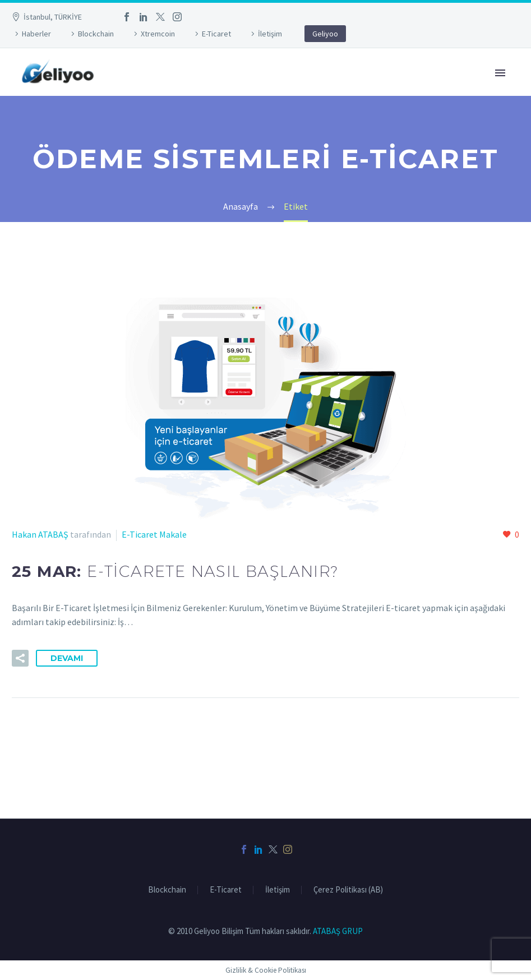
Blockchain (96, 34)
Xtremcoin (158, 34)
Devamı (67, 658)
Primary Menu (500, 73)
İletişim (270, 34)
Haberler (36, 34)
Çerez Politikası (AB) (348, 890)
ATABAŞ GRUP (338, 931)
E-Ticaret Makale (154, 534)
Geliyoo (325, 34)
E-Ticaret (216, 34)
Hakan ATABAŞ (40, 534)
